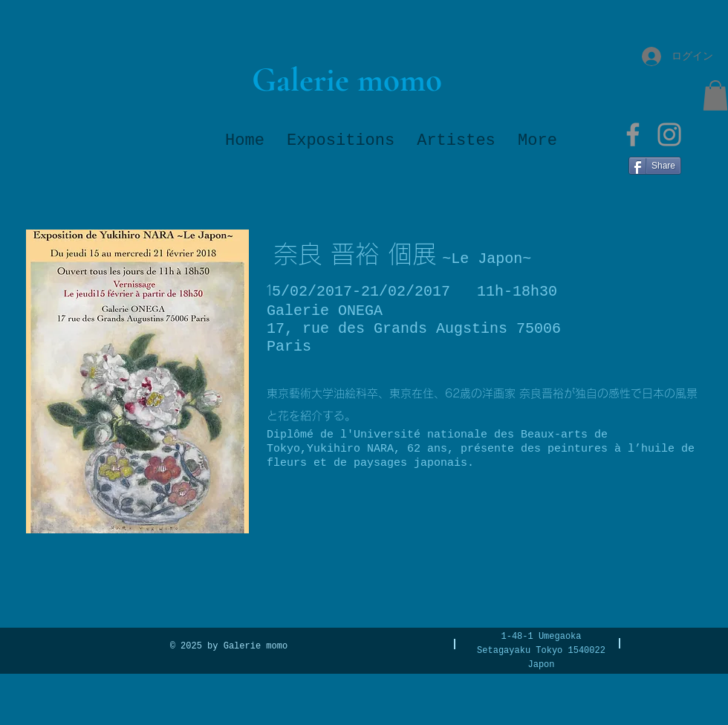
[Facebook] (633, 134)
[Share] (655, 166)
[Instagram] (669, 134)
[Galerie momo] (347, 80)
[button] (715, 95)
